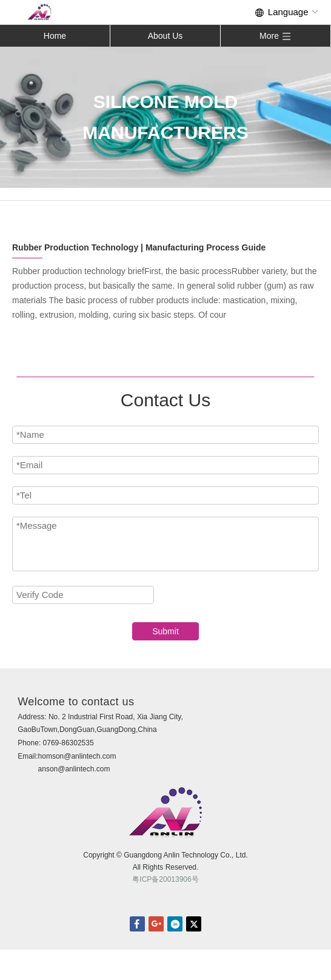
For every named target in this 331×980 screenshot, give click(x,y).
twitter (194, 924)
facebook (137, 924)
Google (156, 924)
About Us (165, 36)
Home (55, 36)
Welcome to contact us (76, 702)
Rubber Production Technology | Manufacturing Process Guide (139, 247)
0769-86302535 (69, 743)
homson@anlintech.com (77, 756)
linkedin (175, 924)
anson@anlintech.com (74, 769)
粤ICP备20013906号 (165, 879)
